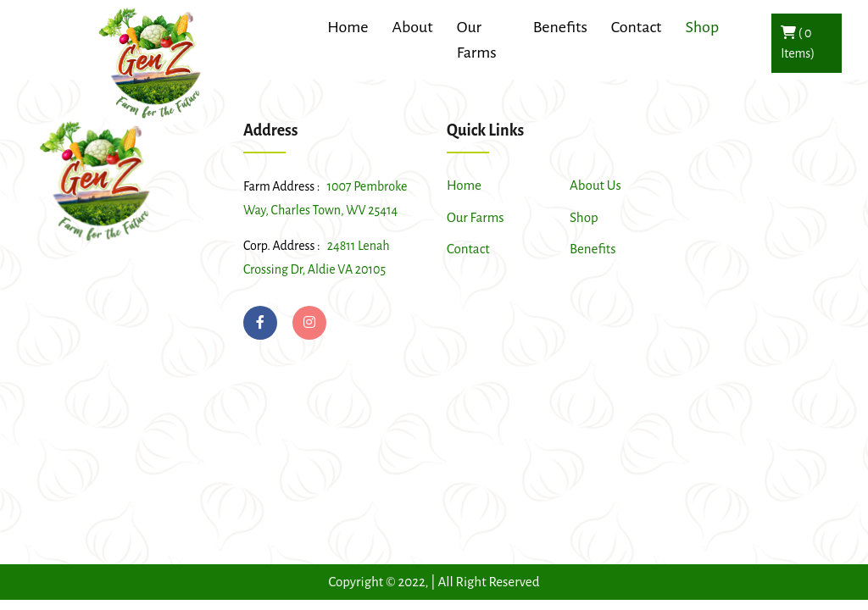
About (412, 27)
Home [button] (348, 27)
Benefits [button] (560, 27)
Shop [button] (702, 27)
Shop (584, 217)
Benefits (593, 249)
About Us (595, 185)
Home (464, 185)
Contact (637, 27)
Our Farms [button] (477, 40)
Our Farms (476, 217)
